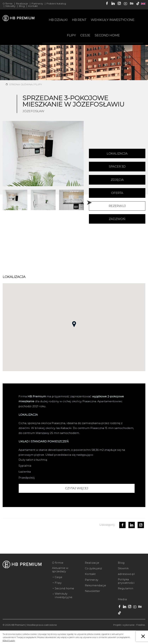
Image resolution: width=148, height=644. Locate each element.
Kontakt (33, 6)
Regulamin (126, 588)
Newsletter (93, 591)
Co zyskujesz (93, 568)
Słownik (123, 568)
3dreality (10, 6)
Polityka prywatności (126, 581)
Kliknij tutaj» (9, 640)
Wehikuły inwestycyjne (113, 20)
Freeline (141, 625)
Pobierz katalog (56, 4)
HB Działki (58, 20)
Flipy (71, 35)
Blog (22, 6)
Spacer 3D (117, 166)
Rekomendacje (95, 585)
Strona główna (21, 84)
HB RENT (79, 20)
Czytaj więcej (77, 488)
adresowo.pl (126, 574)
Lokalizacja (117, 153)
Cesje (85, 35)
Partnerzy (37, 4)
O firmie (8, 4)
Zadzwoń (117, 219)
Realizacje (22, 4)
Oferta (117, 193)
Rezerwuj (117, 206)
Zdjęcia (117, 180)
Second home (107, 35)
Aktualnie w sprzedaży (60, 570)
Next (88, 201)
